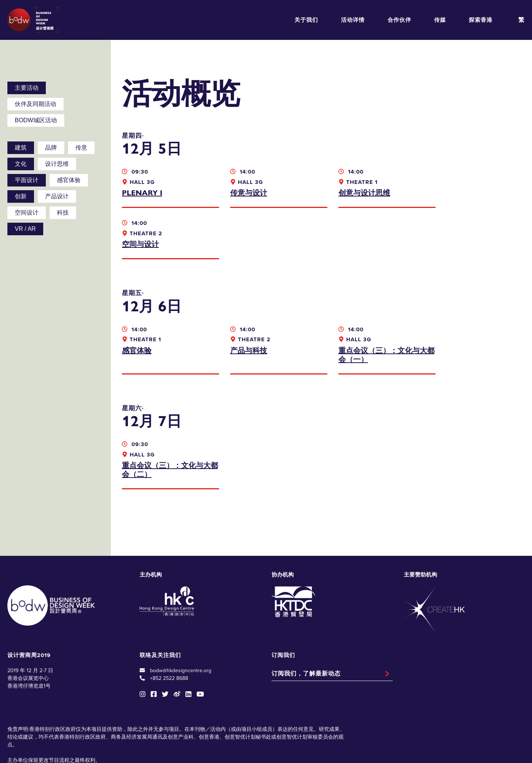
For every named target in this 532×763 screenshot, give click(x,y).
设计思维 (57, 164)
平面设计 (27, 180)
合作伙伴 (399, 20)
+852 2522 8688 (169, 627)
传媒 (440, 20)
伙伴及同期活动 (35, 104)
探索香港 (481, 20)
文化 (21, 164)
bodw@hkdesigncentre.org (181, 619)
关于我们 (306, 20)
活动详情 (353, 20)
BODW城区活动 (36, 120)
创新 (21, 196)
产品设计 (57, 196)
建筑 (21, 148)
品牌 (51, 148)
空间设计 (27, 213)
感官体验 (69, 180)
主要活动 (27, 88)
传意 (81, 148)
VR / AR (25, 229)
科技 (63, 213)
